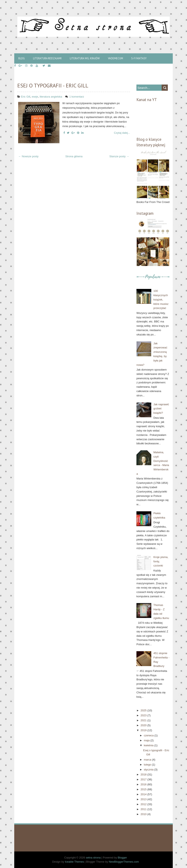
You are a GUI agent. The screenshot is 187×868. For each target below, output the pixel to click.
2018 (144, 774)
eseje (35, 97)
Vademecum (115, 58)
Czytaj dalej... (122, 133)
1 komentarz (77, 97)
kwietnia (149, 745)
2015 (144, 789)
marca (148, 760)
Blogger (122, 858)
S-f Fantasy (139, 58)
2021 (144, 720)
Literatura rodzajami (47, 58)
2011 (144, 809)
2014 (144, 794)
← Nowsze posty (28, 156)
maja (147, 740)
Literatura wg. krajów (85, 58)
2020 (144, 725)
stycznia (149, 770)
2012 (144, 804)
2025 (144, 710)
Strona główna (74, 156)
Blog (22, 58)
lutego (148, 765)
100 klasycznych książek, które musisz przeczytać (161, 299)
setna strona (93, 858)
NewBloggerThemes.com (124, 862)
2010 (144, 814)
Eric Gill (26, 97)
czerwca (149, 735)
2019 (144, 730)
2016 (144, 784)
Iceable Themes (75, 862)
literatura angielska (51, 97)
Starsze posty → (119, 156)
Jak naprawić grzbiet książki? (161, 409)
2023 (144, 715)
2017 (144, 779)
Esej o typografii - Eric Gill (53, 85)
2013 (144, 799)
